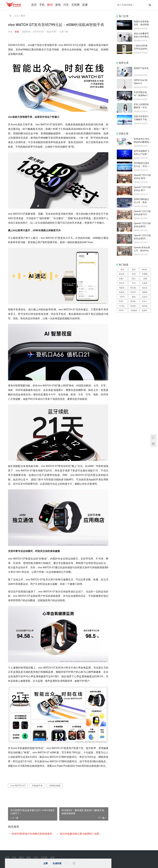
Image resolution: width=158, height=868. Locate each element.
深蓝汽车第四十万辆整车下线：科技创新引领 (141, 119)
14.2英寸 (122, 306)
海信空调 (123, 283)
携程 (134, 297)
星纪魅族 (134, 288)
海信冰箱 (146, 288)
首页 (34, 5)
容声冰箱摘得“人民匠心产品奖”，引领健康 (142, 154)
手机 (42, 5)
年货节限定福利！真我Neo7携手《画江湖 (142, 95)
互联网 (75, 5)
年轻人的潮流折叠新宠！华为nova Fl (141, 107)
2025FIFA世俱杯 (135, 292)
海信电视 (146, 306)
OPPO (122, 297)
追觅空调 (146, 297)
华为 (134, 283)
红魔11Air (123, 279)
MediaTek (146, 270)
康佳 (134, 270)
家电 (58, 5)
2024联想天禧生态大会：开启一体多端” (142, 166)
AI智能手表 (37, 786)
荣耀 (145, 279)
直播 (85, 5)
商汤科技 (134, 301)
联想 (134, 274)
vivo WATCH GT (18, 786)
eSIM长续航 (55, 786)
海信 (122, 270)
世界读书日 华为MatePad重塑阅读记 (142, 142)
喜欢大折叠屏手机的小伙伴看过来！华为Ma (141, 37)
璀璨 (17, 32)
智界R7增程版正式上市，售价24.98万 (142, 202)
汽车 (66, 5)
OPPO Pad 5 (123, 311)
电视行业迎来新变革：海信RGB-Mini (142, 24)
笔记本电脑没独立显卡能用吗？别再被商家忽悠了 (81, 834)
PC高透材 (123, 301)
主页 (17, 16)
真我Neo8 (146, 311)
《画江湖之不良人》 (135, 279)
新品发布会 (123, 274)
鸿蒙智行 (123, 288)
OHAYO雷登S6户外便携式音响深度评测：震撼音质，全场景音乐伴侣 (33, 834)
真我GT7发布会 (141, 68)
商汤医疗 (134, 306)
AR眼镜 (134, 311)
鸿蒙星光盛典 (146, 292)
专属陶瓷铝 (146, 274)
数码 (50, 5)
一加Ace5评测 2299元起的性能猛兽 (142, 49)
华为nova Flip (146, 301)
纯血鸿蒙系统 (123, 292)
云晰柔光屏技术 (146, 283)
